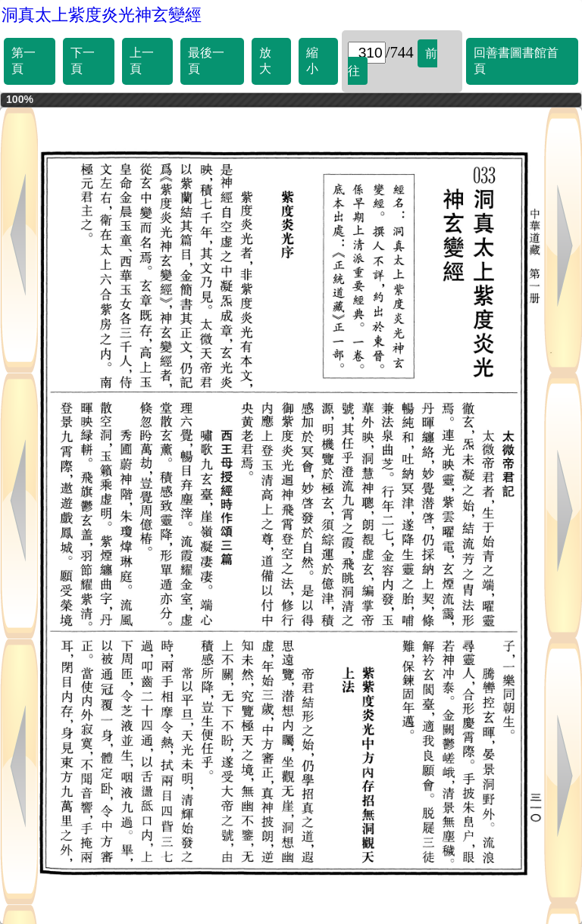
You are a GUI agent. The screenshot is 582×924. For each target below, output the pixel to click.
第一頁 (23, 61)
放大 (265, 61)
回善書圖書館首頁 (516, 61)
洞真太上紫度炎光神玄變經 (102, 15)
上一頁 (142, 61)
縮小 (312, 61)
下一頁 (83, 61)
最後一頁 (206, 61)
